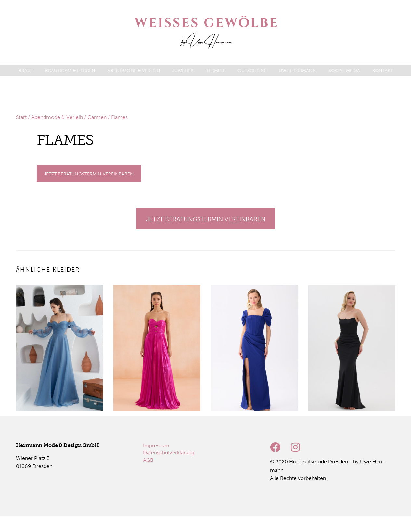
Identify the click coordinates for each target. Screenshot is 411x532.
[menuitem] (26, 71)
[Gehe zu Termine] (89, 173)
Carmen (97, 117)
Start (21, 117)
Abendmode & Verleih (57, 117)
